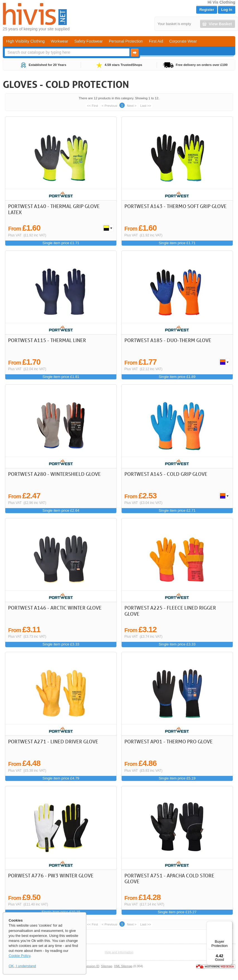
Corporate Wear (183, 41)
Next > (132, 106)
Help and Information (119, 952)
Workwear (59, 41)
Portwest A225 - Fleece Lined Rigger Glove (170, 611)
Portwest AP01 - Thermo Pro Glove (169, 741)
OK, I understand (22, 966)
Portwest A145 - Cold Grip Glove (166, 474)
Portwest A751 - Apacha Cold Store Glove (169, 878)
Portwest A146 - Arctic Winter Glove (55, 608)
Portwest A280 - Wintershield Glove (54, 474)
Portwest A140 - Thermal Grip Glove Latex (54, 209)
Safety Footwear (89, 41)
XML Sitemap (123, 966)
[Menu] (229, 924)
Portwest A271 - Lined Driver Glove (53, 741)
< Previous (109, 106)
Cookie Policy (19, 956)
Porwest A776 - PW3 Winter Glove (51, 875)
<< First (93, 106)
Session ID (92, 966)
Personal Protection (126, 41)
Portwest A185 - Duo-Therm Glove (168, 340)
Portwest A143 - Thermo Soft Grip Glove (176, 206)
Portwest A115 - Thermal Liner (47, 340)
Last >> (145, 106)
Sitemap (107, 966)
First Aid (156, 41)
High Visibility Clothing (25, 41)
